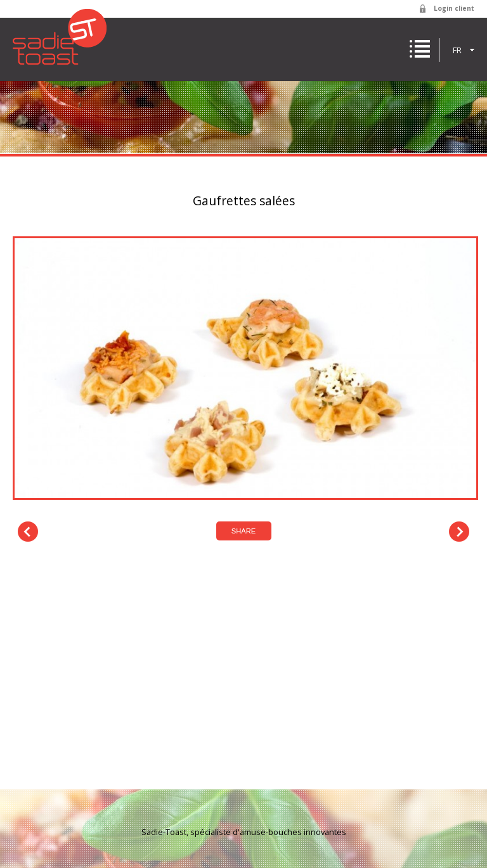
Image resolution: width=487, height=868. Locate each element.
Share (244, 531)
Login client (454, 8)
